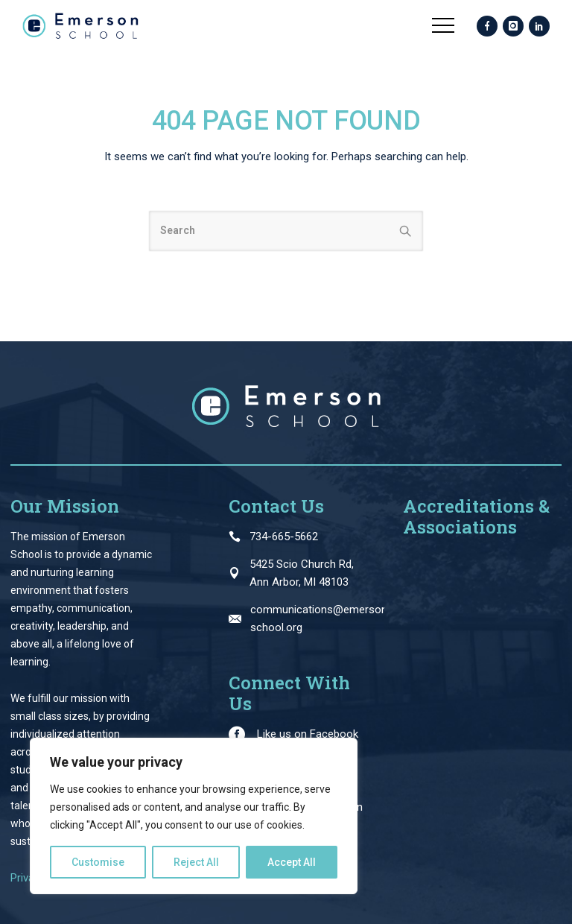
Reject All (196, 862)
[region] (194, 816)
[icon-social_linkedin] (539, 27)
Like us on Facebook (308, 734)
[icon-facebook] (487, 27)
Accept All (292, 862)
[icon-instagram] (513, 27)
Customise (98, 862)
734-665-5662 (284, 537)
